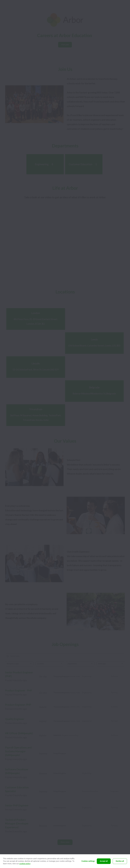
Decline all (120, 861)
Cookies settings (88, 861)
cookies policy (25, 864)
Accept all (104, 861)
